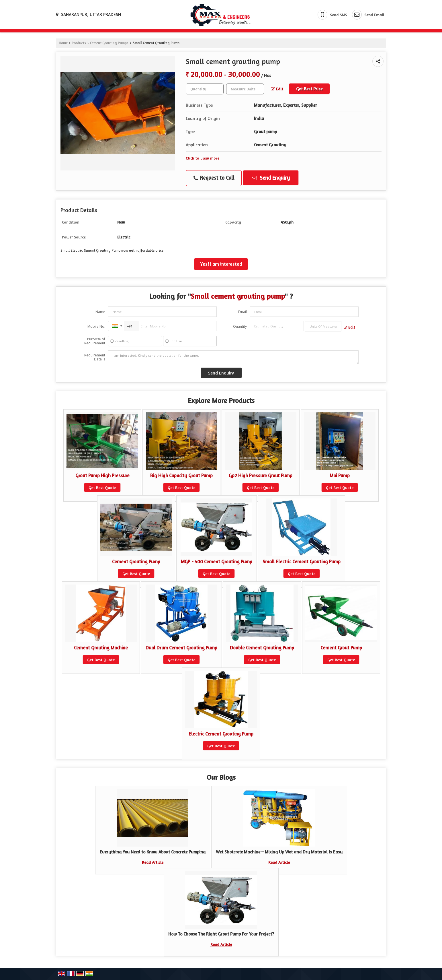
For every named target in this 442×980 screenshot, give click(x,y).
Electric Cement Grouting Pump (221, 734)
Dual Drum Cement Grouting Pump (181, 648)
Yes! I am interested (221, 264)
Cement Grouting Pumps (109, 43)
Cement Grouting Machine (101, 648)
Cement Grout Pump (341, 648)
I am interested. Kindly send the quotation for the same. (233, 357)
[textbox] (245, 89)
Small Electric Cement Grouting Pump (302, 562)
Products (79, 43)
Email (242, 312)
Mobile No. (96, 326)
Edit (277, 89)
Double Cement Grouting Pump (262, 648)
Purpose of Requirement (95, 341)
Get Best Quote (102, 487)
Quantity (240, 326)
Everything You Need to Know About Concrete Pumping (153, 852)
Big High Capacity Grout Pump (181, 476)
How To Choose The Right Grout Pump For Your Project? (221, 934)
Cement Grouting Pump (136, 562)
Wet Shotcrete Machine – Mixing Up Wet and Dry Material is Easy (279, 852)
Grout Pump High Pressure (102, 476)
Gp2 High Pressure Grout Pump (261, 476)
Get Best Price (309, 89)
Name (100, 312)
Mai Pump (340, 476)
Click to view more (203, 158)
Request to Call (214, 178)
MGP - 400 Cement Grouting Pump (217, 562)
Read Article (153, 862)
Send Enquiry (271, 178)
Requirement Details (95, 357)
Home (63, 43)
